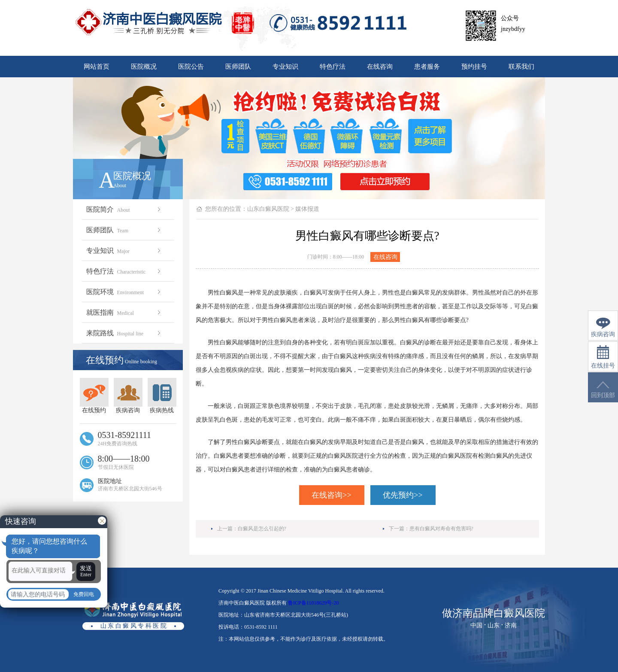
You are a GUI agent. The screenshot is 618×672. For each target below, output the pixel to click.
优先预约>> (403, 495)
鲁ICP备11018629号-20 (313, 603)
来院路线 (124, 333)
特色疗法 (333, 67)
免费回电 (84, 594)
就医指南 (124, 312)
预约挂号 (474, 67)
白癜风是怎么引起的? (262, 529)
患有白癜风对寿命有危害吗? (441, 529)
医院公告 (191, 67)
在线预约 (94, 396)
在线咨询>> (331, 495)
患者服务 (427, 67)
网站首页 (97, 67)
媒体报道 (307, 209)
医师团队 (238, 67)
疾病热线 (162, 396)
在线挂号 (603, 357)
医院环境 (124, 292)
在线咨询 (380, 67)
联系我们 (521, 67)
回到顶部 (603, 390)
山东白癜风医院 (268, 209)
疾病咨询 (128, 396)
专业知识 (285, 67)
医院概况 (144, 67)
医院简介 (124, 209)
